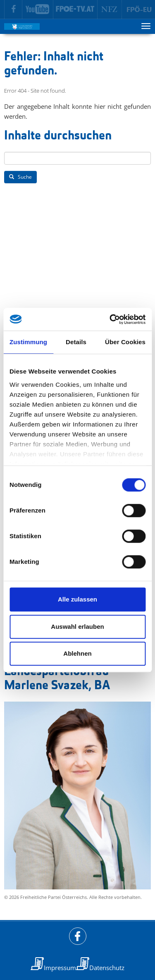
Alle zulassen (77, 599)
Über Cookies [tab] (125, 342)
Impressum (60, 968)
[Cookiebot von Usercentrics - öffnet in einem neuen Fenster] (110, 319)
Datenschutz (107, 968)
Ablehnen (77, 653)
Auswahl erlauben (77, 627)
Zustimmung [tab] (28, 342)
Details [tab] (76, 342)
